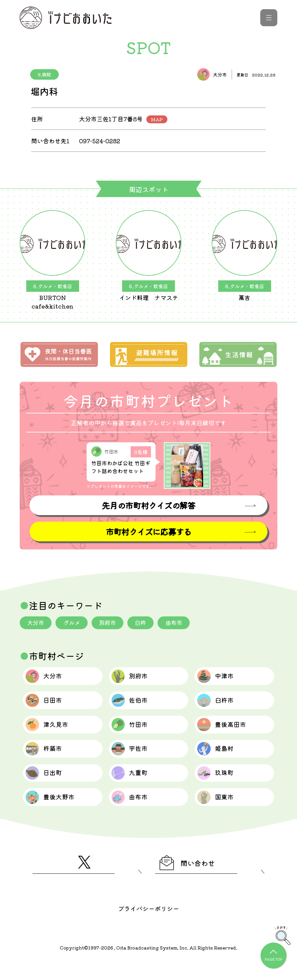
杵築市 (47, 759)
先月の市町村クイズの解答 (148, 505)
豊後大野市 (55, 813)
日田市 (47, 705)
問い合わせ (192, 881)
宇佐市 (133, 759)
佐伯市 (133, 705)
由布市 (180, 623)
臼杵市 (219, 705)
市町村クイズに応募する (149, 532)
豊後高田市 (226, 732)
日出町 (47, 786)
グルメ (74, 623)
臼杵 (146, 623)
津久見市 (51, 732)
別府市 (111, 623)
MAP (157, 119)
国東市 (219, 813)
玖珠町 (219, 786)
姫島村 (219, 759)
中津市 (219, 678)
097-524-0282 (101, 141)
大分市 (36, 623)
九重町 (133, 786)
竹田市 (133, 732)
